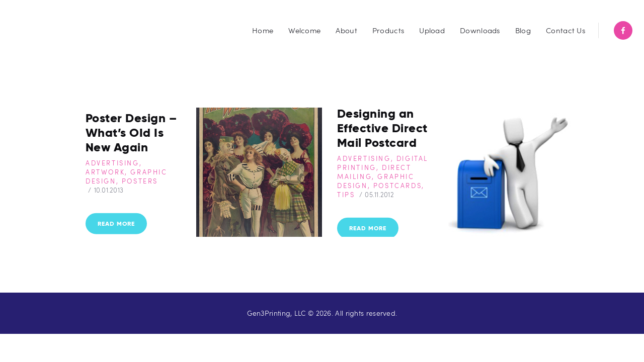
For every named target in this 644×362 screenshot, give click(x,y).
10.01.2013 (109, 190)
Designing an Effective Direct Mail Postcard (382, 127)
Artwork (105, 171)
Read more (116, 223)
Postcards (397, 185)
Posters (140, 180)
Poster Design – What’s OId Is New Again (131, 132)
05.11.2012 (379, 194)
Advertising (112, 162)
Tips (346, 194)
